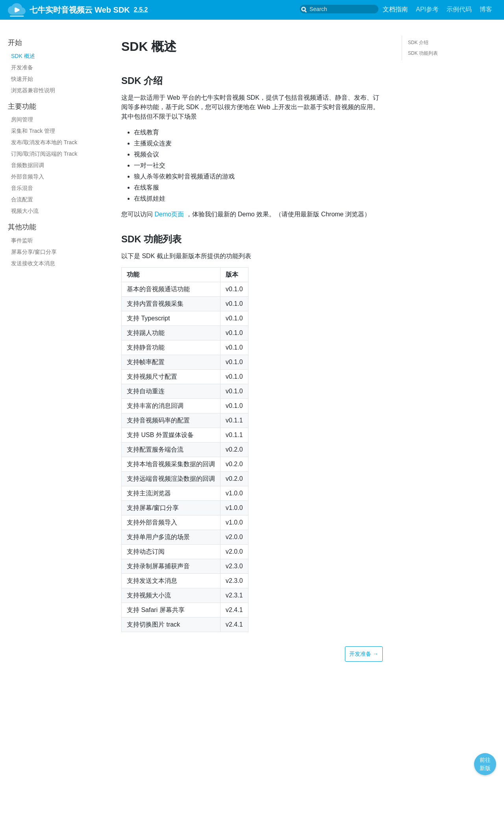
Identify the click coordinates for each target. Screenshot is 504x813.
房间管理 (22, 119)
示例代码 (459, 9)
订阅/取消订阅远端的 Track (44, 154)
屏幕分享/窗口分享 (34, 252)
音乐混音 (22, 188)
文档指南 (395, 9)
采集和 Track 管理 (33, 131)
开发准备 (22, 67)
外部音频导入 (28, 177)
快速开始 (22, 79)
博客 (486, 9)
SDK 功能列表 (423, 53)
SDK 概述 (23, 56)
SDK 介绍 (418, 43)
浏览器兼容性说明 (33, 90)
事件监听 (22, 240)
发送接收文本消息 (33, 263)
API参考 (427, 9)
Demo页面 (169, 214)
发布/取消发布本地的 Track (44, 142)
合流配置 (22, 199)
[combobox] (345, 9)
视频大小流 (25, 211)
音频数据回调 (28, 165)
